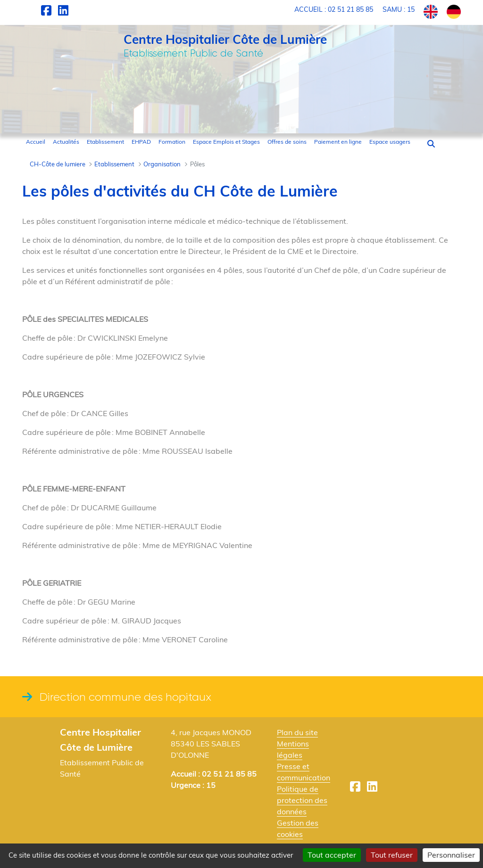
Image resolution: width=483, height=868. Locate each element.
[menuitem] (36, 142)
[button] (431, 144)
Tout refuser (392, 855)
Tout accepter (332, 855)
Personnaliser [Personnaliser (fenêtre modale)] (451, 855)
